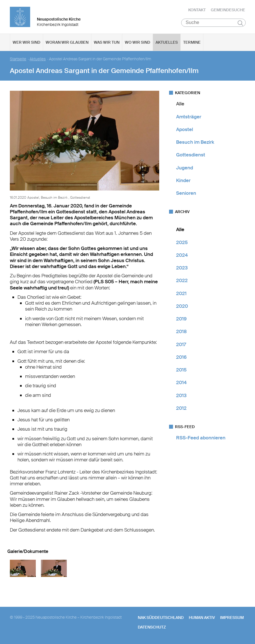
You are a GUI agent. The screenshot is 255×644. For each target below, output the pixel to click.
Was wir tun (107, 43)
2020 (182, 306)
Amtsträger (189, 117)
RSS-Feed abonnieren (201, 438)
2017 (181, 344)
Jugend (185, 168)
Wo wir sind (138, 43)
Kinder (183, 181)
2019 (181, 319)
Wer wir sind (26, 43)
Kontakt (197, 10)
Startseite (18, 59)
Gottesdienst (191, 155)
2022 (182, 281)
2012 (181, 408)
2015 (181, 370)
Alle (180, 104)
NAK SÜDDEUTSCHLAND (161, 618)
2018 (181, 332)
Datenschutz (152, 627)
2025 (182, 242)
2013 (181, 395)
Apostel (185, 130)
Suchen (240, 23)
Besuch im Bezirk (195, 142)
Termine (192, 43)
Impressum (232, 618)
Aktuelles (167, 43)
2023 (182, 268)
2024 (182, 255)
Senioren (186, 193)
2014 (181, 383)
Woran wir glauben (67, 43)
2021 (181, 293)
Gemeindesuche (228, 10)
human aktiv (202, 618)
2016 (181, 357)
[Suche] (213, 23)
